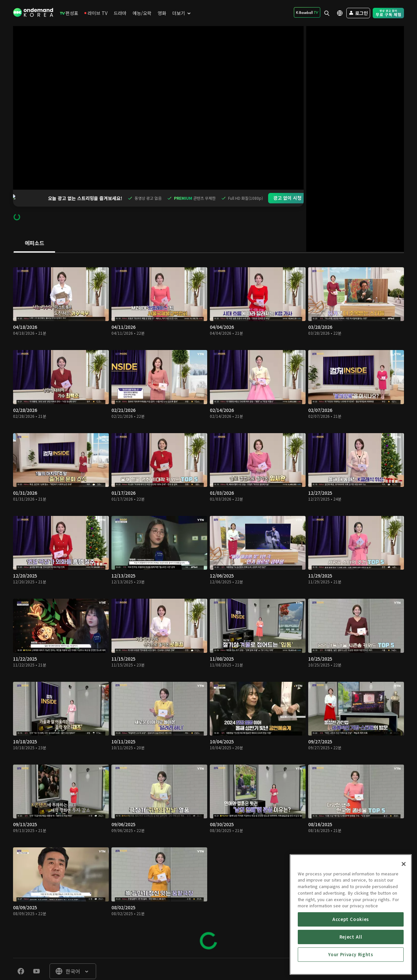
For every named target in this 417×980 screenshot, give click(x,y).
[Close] (404, 905)
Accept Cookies (351, 960)
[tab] (34, 227)
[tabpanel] (208, 588)
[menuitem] (69, 13)
